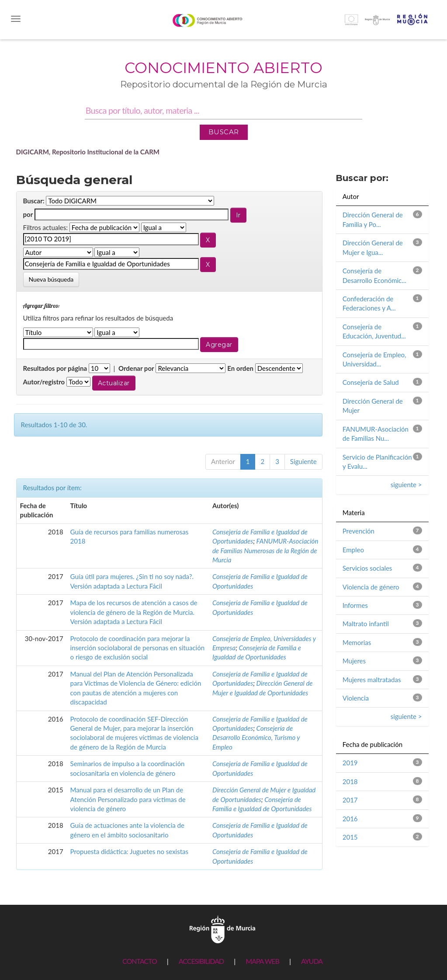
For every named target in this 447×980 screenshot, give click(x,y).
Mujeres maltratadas (372, 680)
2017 (350, 800)
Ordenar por (136, 368)
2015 (350, 837)
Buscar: (34, 201)
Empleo (353, 550)
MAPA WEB (262, 961)
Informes (355, 605)
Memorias (357, 642)
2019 (350, 763)
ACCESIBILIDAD (201, 961)
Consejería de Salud (371, 382)
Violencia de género (371, 587)
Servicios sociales (367, 568)
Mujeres (354, 661)
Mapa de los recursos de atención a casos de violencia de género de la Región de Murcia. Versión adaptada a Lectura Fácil (134, 612)
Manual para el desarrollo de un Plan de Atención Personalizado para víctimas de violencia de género (128, 799)
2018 (350, 781)
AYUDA (312, 961)
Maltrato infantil (366, 624)
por (28, 214)
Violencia (356, 698)
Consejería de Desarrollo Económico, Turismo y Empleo (256, 738)
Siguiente (303, 461)
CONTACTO (140, 961)
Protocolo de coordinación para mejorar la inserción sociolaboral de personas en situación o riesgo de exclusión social (137, 648)
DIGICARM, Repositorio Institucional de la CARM (88, 152)
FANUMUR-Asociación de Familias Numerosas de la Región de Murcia (265, 550)
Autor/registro (44, 382)
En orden (240, 368)
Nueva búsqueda (51, 279)
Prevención (359, 531)
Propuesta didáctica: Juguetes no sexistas (129, 851)
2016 (350, 819)
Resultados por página (55, 368)
